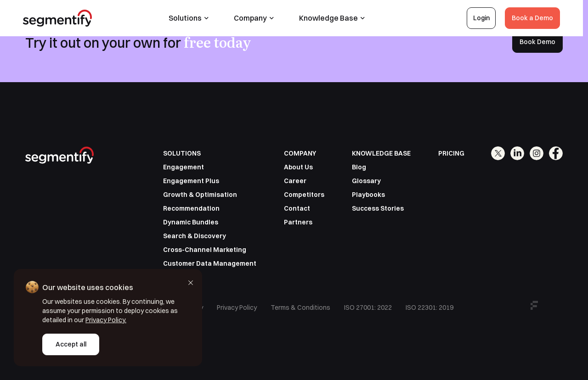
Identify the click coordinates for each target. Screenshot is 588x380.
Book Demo (537, 42)
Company (257, 18)
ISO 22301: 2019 (430, 307)
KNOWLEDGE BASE (381, 153)
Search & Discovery (195, 236)
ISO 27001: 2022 (368, 307)
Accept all (71, 344)
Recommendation (191, 208)
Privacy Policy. (106, 320)
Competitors (304, 195)
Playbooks (368, 195)
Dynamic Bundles (191, 222)
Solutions (191, 18)
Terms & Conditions (300, 307)
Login (484, 18)
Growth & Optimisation (200, 195)
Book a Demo (535, 18)
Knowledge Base (335, 18)
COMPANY (300, 153)
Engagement (184, 167)
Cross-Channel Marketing (205, 250)
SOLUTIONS (182, 153)
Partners (298, 222)
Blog (359, 167)
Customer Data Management (210, 263)
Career (295, 181)
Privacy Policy (237, 307)
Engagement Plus (191, 181)
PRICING (451, 153)
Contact (297, 208)
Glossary (366, 181)
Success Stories (378, 208)
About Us (298, 167)
